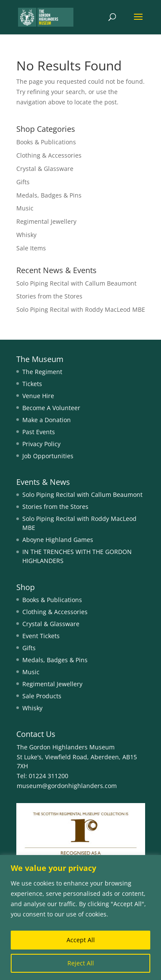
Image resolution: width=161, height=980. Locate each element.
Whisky (26, 235)
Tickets (32, 384)
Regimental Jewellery (46, 221)
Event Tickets (41, 636)
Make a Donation (47, 420)
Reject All (81, 963)
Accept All (81, 940)
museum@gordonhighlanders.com (67, 786)
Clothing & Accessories (49, 155)
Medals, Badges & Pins (49, 195)
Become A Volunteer (51, 408)
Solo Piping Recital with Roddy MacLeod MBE (81, 309)
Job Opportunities (48, 456)
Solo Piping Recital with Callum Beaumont (76, 283)
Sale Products (42, 696)
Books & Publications (46, 142)
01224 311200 (48, 776)
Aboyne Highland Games (58, 540)
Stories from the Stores (49, 296)
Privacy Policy (41, 444)
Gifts (23, 182)
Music (25, 208)
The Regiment (42, 372)
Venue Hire (38, 396)
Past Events (39, 432)
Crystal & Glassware (45, 169)
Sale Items (31, 248)
